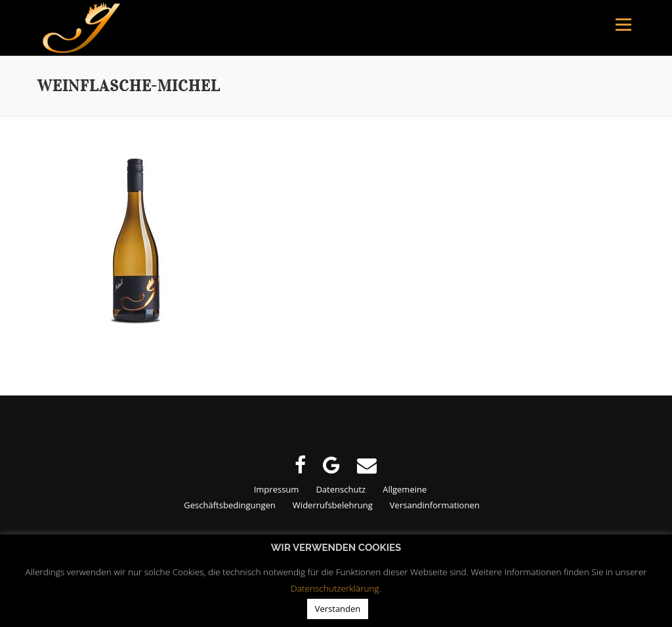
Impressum (277, 489)
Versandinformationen (435, 505)
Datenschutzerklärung (335, 588)
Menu (623, 24)
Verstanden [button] (338, 609)
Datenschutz (341, 489)
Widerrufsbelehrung (333, 505)
